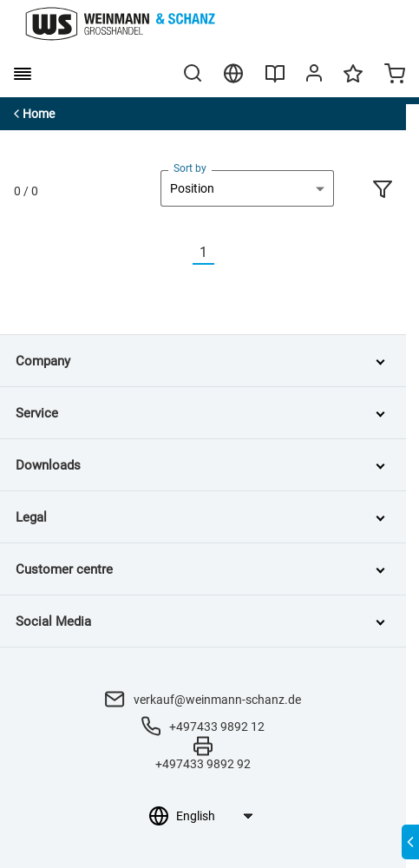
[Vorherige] (182, 253)
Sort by (190, 168)
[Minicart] (395, 76)
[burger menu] (23, 74)
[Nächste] (225, 253)
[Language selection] (214, 816)
